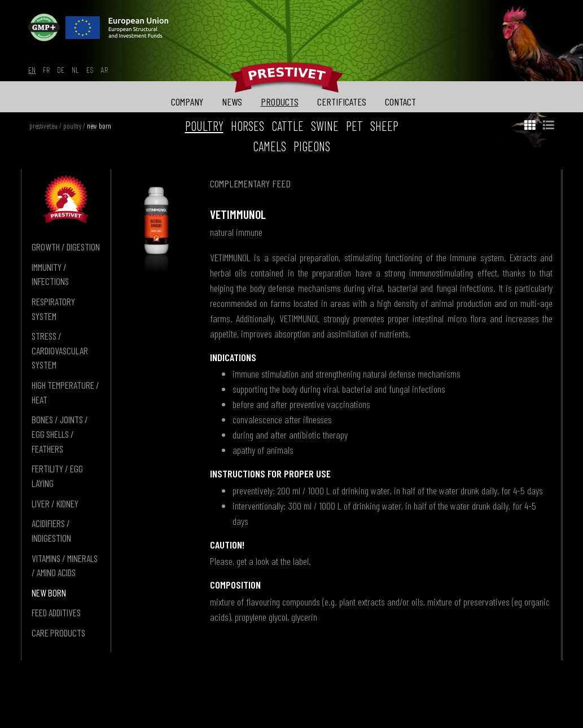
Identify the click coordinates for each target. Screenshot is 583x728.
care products (58, 633)
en (32, 70)
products (280, 102)
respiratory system (53, 309)
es (90, 70)
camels (269, 146)
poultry (72, 126)
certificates (342, 102)
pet (354, 126)
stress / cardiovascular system (60, 350)
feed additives (56, 612)
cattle (288, 126)
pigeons (312, 146)
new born (99, 126)
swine (325, 126)
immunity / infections (50, 274)
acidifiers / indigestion (51, 530)
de (61, 70)
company (187, 102)
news (232, 102)
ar (104, 70)
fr (46, 70)
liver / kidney (55, 503)
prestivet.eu (43, 126)
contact (400, 102)
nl (75, 70)
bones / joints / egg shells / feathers (60, 434)
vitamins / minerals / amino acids (65, 565)
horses (247, 126)
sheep (384, 126)
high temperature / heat (65, 392)
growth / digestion (66, 247)
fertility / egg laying (57, 476)
